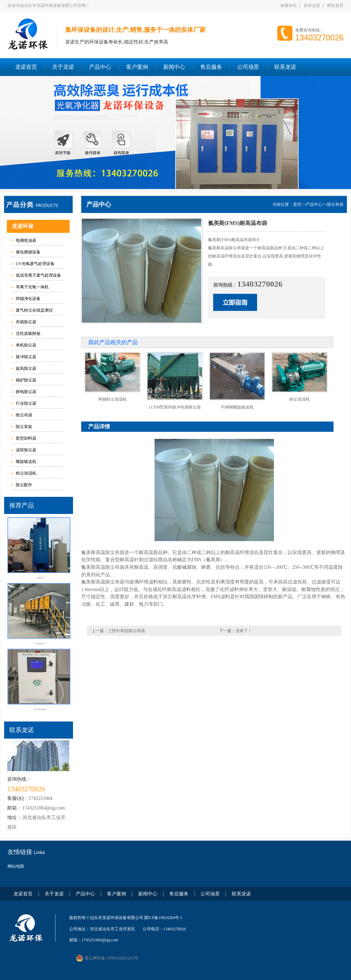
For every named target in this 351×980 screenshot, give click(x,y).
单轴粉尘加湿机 (112, 399)
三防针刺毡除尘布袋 (126, 631)
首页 (297, 204)
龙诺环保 (23, 226)
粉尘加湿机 (26, 473)
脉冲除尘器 (26, 357)
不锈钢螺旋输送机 (237, 407)
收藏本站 (289, 5)
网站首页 (335, 5)
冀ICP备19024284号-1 (163, 918)
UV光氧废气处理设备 (35, 264)
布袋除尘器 (26, 322)
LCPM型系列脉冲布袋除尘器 (175, 407)
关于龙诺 (63, 67)
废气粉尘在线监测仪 (34, 310)
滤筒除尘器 (26, 450)
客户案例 (137, 67)
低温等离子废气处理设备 (38, 275)
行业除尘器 (26, 403)
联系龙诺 (312, 5)
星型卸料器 (26, 438)
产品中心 (100, 67)
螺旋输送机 (26, 462)
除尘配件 (24, 485)
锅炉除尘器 (26, 380)
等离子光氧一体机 (32, 287)
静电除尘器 (26, 392)
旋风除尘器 (26, 368)
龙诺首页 (26, 67)
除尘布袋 (24, 415)
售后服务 (211, 67)
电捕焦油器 (26, 240)
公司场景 (248, 67)
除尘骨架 (24, 427)
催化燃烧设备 (28, 252)
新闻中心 (174, 67)
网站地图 (16, 866)
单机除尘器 (26, 345)
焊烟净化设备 (28, 299)
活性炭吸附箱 (28, 334)
